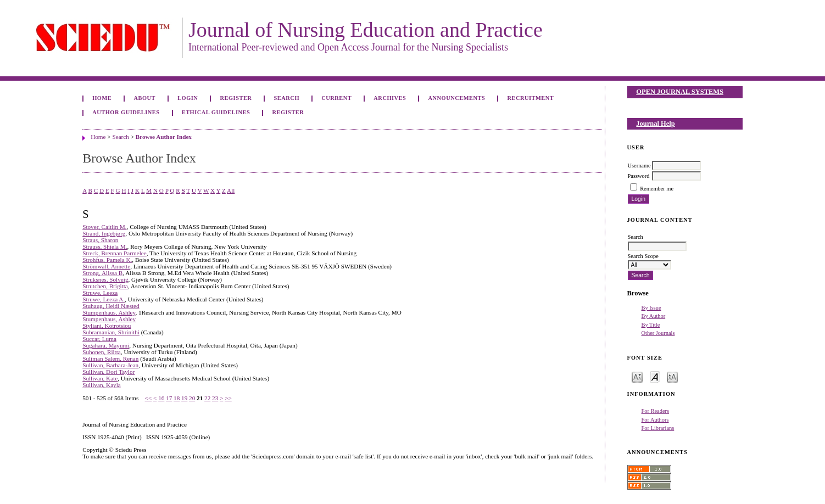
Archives (390, 98)
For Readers (656, 411)
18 (177, 398)
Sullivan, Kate (100, 378)
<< (149, 398)
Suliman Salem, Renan (110, 359)
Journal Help (655, 124)
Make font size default (655, 376)
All (231, 191)
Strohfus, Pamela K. (107, 260)
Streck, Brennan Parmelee (115, 253)
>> (228, 398)
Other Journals (658, 333)
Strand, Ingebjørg (104, 233)
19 (184, 398)
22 (207, 398)
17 (169, 398)
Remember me (657, 189)
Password (639, 176)
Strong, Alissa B (102, 273)
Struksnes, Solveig (105, 279)
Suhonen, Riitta (102, 352)
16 (161, 398)
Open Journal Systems (680, 92)
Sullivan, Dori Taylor (108, 372)
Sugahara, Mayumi (106, 345)
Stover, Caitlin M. (104, 227)
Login (188, 98)
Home (102, 98)
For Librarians (658, 428)
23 (215, 398)
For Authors (655, 420)
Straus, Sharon (100, 240)
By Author (654, 316)
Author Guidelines (126, 112)
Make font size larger (672, 376)
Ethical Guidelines (216, 112)
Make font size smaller (637, 376)
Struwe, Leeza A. (104, 299)
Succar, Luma (99, 339)
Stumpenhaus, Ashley (109, 312)
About (144, 98)
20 (192, 398)
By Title (651, 325)
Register (236, 98)
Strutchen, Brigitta (105, 286)
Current (336, 98)
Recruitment (530, 98)
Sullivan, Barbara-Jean (110, 365)
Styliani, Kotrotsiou (107, 326)
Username (639, 166)
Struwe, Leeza (100, 293)
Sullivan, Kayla (102, 385)
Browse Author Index (164, 137)
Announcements (457, 98)
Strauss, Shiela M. (105, 247)
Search (287, 98)
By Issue (651, 308)
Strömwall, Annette (106, 266)
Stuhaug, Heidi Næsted (111, 306)
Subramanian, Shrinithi (111, 332)
